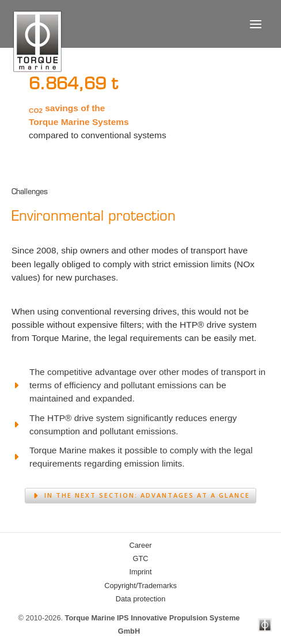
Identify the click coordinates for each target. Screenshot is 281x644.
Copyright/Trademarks (140, 586)
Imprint (141, 572)
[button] (140, 496)
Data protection (140, 599)
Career (141, 545)
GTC (141, 558)
